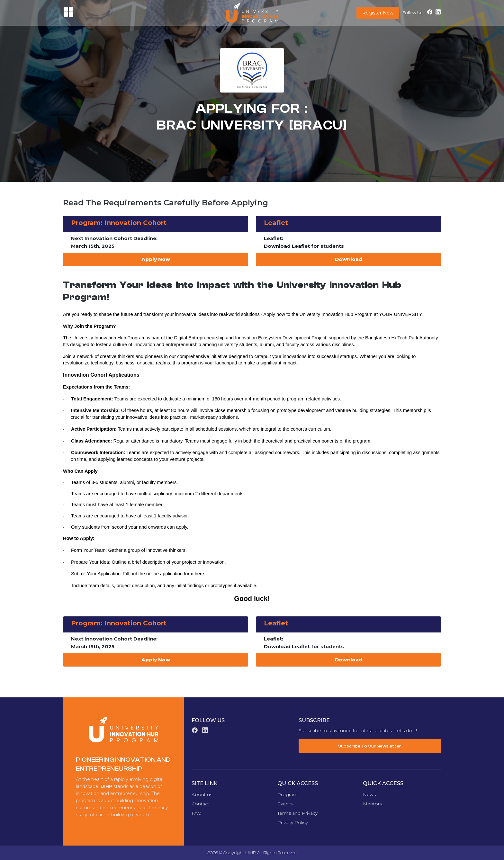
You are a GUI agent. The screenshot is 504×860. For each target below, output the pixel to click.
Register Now (378, 13)
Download (349, 259)
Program (288, 794)
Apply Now (156, 259)
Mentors (372, 804)
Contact (200, 804)
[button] (68, 16)
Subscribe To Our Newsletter (370, 746)
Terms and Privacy (297, 813)
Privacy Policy (293, 822)
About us (202, 794)
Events (285, 804)
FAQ (197, 813)
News (369, 794)
